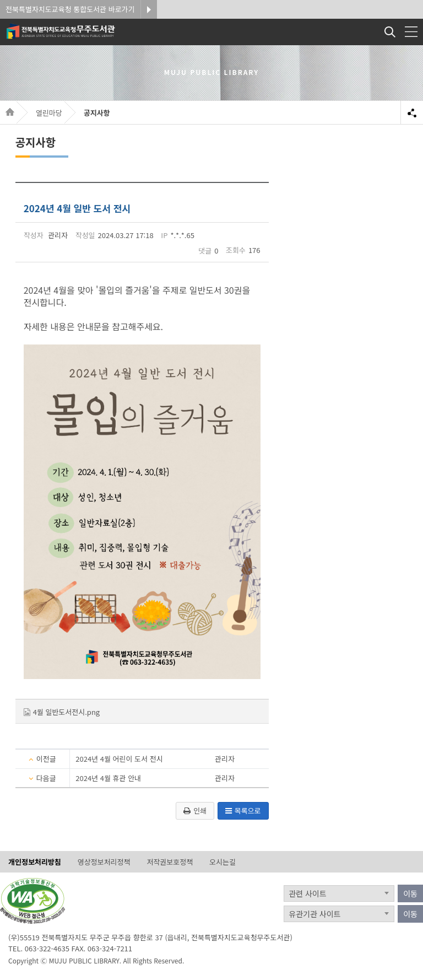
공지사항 (97, 113)
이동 (410, 893)
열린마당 (49, 113)
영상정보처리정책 (104, 862)
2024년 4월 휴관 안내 (108, 778)
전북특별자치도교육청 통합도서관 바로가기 (70, 9)
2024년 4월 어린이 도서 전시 (119, 759)
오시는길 (223, 862)
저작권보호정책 (170, 862)
